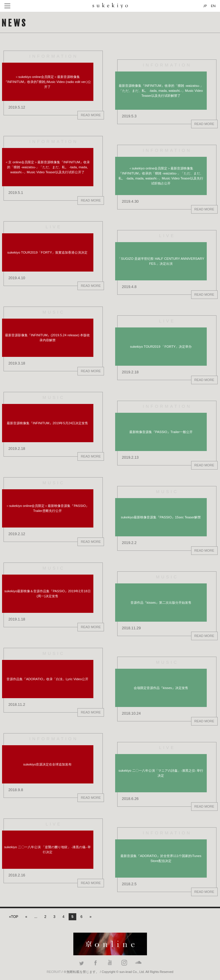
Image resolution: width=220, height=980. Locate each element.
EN (213, 6)
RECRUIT (54, 972)
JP (205, 6)
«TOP (14, 917)
